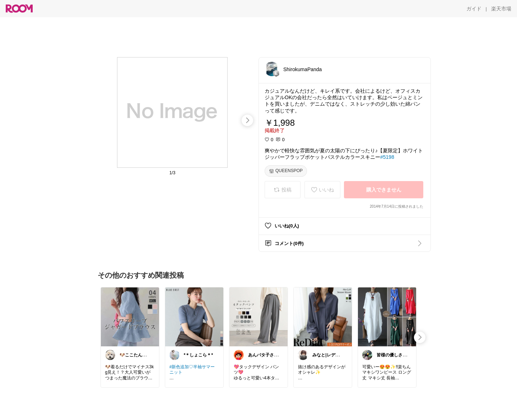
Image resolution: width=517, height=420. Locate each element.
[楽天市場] (501, 9)
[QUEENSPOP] (286, 171)
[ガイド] (474, 9)
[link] (130, 317)
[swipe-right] (247, 120)
